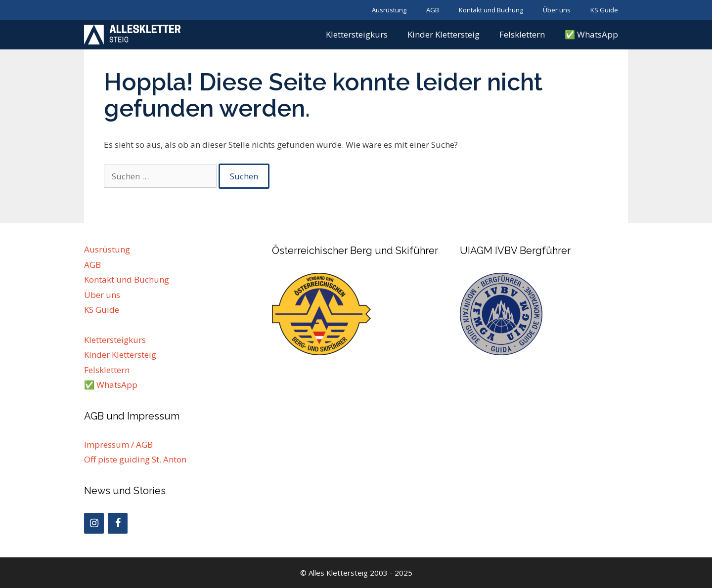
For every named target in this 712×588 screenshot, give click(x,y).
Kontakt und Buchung (491, 10)
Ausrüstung (389, 10)
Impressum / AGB (118, 444)
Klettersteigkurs (357, 34)
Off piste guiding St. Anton (135, 459)
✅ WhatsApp (591, 34)
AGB (433, 10)
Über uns (557, 10)
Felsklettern (522, 34)
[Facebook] (118, 523)
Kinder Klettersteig (444, 34)
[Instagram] (94, 523)
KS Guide (604, 10)
